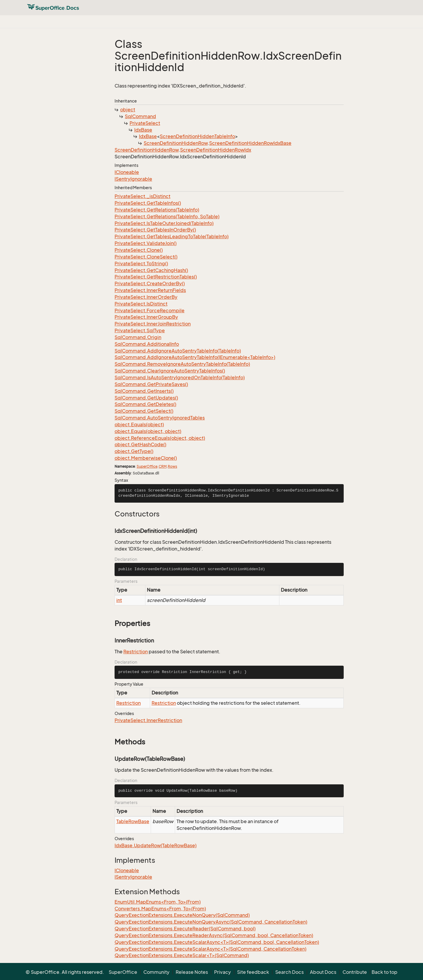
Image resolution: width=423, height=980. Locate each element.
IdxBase (143, 130)
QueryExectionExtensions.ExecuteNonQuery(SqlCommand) (182, 915)
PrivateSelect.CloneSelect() (146, 257)
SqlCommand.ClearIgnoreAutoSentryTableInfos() (170, 371)
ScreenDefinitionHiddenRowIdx (216, 150)
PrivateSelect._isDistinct (142, 196)
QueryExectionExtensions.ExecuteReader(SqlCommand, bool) (185, 929)
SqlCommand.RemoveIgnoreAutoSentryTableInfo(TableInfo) (182, 364)
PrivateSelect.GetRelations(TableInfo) (157, 210)
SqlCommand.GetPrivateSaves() (151, 384)
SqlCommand (140, 116)
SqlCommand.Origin (138, 337)
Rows (172, 466)
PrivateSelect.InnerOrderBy (146, 297)
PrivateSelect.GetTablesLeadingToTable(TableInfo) (172, 236)
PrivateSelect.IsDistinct (141, 304)
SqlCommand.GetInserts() (144, 391)
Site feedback (253, 972)
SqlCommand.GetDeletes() (145, 404)
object (128, 110)
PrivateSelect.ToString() (141, 264)
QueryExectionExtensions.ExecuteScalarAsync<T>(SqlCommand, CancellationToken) (210, 949)
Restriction (136, 652)
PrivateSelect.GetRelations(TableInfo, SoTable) (167, 217)
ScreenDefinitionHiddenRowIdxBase (250, 143)
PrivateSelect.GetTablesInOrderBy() (155, 230)
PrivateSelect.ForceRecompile (150, 311)
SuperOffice (147, 466)
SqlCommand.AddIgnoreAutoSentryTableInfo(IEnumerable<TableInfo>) (195, 357)
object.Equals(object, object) (148, 431)
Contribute (355, 972)
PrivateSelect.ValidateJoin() (146, 243)
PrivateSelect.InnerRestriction (148, 720)
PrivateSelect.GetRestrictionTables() (156, 277)
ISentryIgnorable (133, 179)
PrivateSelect (145, 123)
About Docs (323, 972)
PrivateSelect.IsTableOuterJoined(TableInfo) (164, 223)
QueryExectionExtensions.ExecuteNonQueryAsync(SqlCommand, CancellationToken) (211, 922)
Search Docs (289, 972)
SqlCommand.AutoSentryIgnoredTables (160, 418)
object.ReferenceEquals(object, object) (160, 438)
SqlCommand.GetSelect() (144, 411)
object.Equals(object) (139, 424)
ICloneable (127, 172)
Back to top (385, 972)
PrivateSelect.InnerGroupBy (146, 317)
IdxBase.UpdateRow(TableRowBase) (156, 845)
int (119, 600)
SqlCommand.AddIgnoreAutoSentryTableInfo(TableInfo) (178, 351)
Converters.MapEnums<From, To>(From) (160, 909)
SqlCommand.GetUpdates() (146, 398)
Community (156, 972)
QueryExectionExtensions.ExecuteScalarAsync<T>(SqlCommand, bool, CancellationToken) (217, 942)
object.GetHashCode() (140, 444)
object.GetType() (134, 451)
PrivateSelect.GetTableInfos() (148, 203)
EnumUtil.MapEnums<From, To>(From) (158, 902)
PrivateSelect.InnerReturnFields (150, 290)
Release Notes (192, 972)
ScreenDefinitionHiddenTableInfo (197, 136)
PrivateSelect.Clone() (139, 250)
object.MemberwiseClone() (146, 458)
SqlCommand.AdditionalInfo (147, 344)
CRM (163, 466)
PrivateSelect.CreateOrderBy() (150, 283)
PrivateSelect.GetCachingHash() (151, 270)
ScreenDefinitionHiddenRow (176, 143)
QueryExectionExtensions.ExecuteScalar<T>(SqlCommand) (182, 955)
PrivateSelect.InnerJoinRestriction (153, 324)
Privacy (223, 972)
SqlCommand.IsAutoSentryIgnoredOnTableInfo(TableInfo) (180, 377)
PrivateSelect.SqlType (140, 330)
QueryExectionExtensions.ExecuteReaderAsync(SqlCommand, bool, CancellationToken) (214, 935)
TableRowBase (133, 821)
